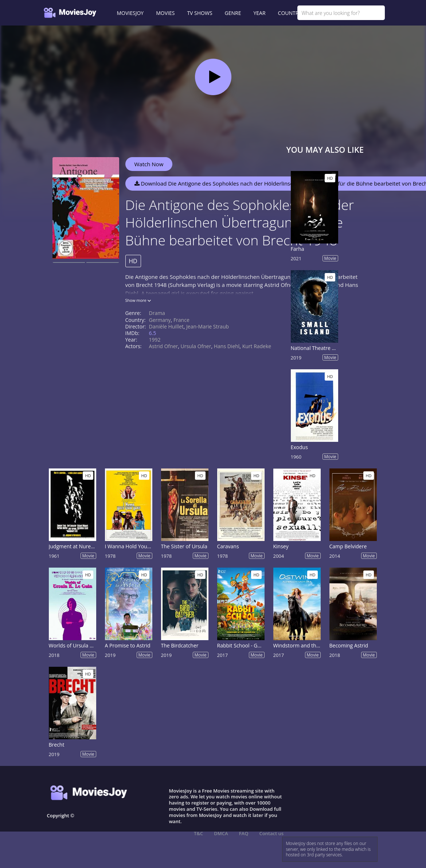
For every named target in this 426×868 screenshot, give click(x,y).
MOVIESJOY (130, 13)
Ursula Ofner (196, 346)
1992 (155, 340)
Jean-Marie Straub (208, 326)
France (181, 320)
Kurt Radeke (257, 346)
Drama (157, 313)
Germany (160, 320)
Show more (138, 300)
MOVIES (165, 13)
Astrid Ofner (164, 346)
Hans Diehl (227, 346)
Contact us (271, 833)
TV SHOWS (200, 13)
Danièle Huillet (166, 326)
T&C (198, 833)
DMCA (221, 833)
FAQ (244, 833)
